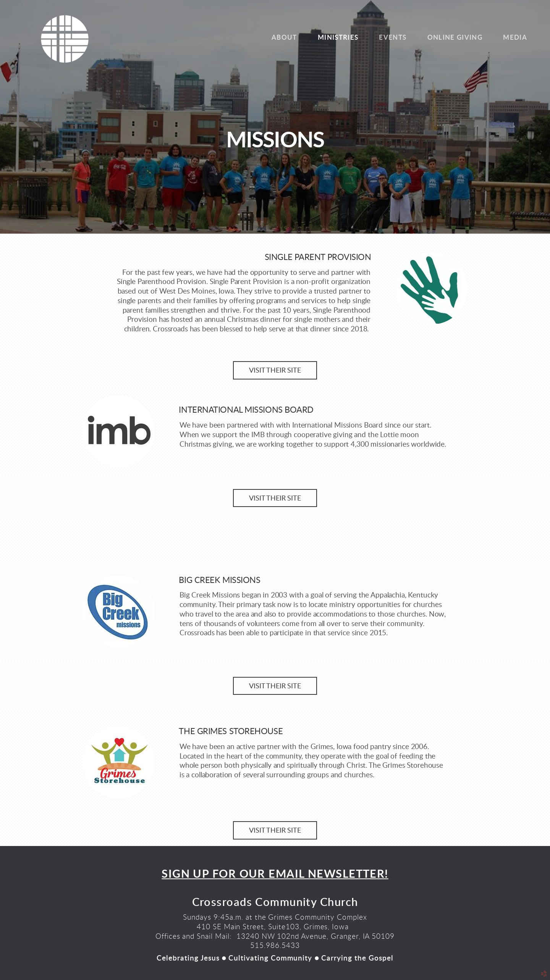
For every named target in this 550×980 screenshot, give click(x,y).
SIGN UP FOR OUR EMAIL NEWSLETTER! (275, 874)
